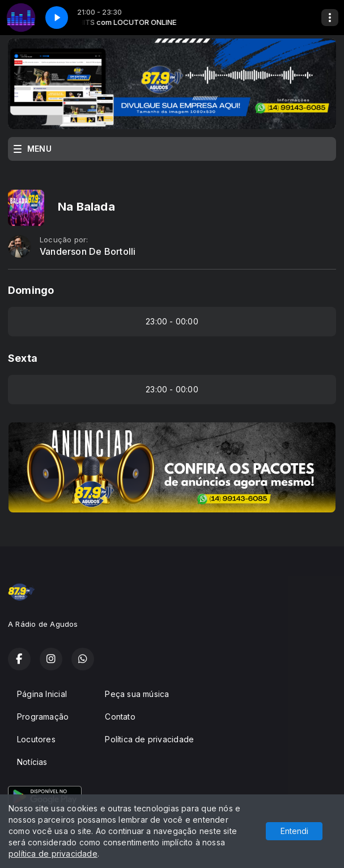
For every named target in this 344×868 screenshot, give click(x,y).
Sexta (23, 358)
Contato (120, 717)
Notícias (32, 762)
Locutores (36, 739)
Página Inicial (42, 694)
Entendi (294, 831)
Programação (43, 717)
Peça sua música (137, 694)
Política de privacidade (149, 739)
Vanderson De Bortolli (88, 252)
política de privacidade (53, 854)
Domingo (31, 290)
